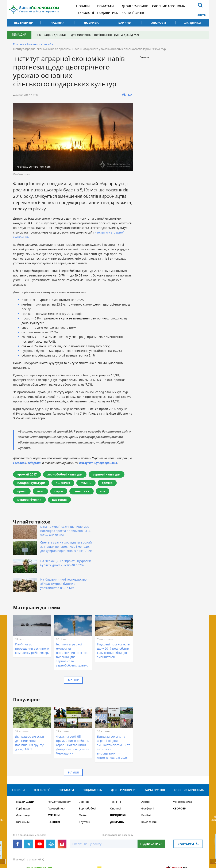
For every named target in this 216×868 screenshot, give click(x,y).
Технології (87, 13)
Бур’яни (125, 23)
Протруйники (56, 784)
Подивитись (111, 13)
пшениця (63, 483)
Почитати (109, 6)
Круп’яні (84, 797)
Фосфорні (148, 784)
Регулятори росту (59, 777)
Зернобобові (87, 784)
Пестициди (24, 23)
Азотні (145, 777)
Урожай (46, 44)
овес (40, 491)
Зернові (84, 777)
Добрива (91, 23)
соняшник (82, 491)
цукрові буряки (29, 500)
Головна (19, 44)
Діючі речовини (139, 6)
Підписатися (151, 819)
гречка (107, 483)
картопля (59, 500)
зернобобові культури (65, 474)
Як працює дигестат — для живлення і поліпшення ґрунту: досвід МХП (89, 35)
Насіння (57, 23)
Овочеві (115, 784)
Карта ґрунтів (137, 13)
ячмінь (86, 483)
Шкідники (192, 23)
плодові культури (31, 483)
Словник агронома (173, 6)
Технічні (115, 777)
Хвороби (159, 23)
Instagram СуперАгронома (98, 463)
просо (22, 491)
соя (103, 491)
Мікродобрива (182, 777)
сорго (59, 491)
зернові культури (107, 474)
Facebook (20, 463)
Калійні (146, 791)
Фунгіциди (23, 791)
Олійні (83, 791)
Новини (85, 6)
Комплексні (149, 797)
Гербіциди (23, 784)
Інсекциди (23, 797)
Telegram (34, 463)
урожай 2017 (27, 474)
